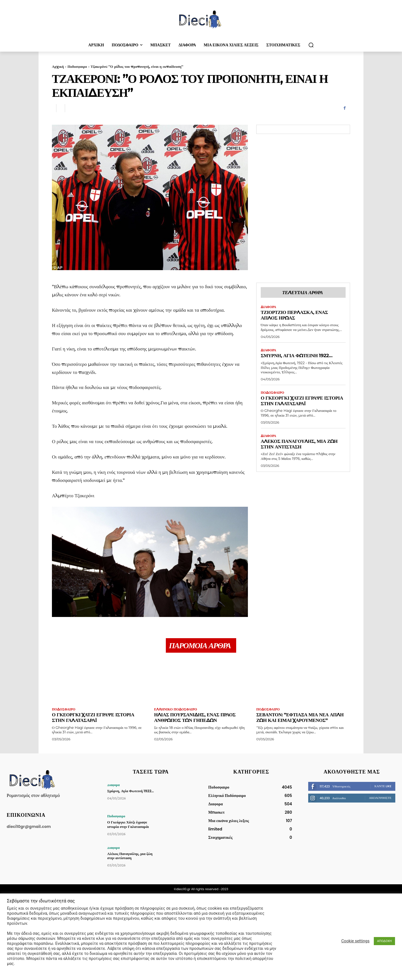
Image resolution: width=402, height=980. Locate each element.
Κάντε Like (383, 786)
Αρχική (58, 66)
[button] (311, 45)
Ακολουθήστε (380, 798)
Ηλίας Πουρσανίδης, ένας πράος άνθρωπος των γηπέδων (195, 718)
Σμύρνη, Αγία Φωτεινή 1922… (297, 356)
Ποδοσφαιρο (77, 66)
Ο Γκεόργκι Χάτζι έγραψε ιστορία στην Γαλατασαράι (302, 401)
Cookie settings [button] (356, 941)
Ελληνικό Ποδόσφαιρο (176, 709)
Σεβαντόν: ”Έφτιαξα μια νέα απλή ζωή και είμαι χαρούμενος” (300, 718)
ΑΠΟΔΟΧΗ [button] (384, 941)
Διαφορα (268, 307)
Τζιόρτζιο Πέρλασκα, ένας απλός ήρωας (294, 315)
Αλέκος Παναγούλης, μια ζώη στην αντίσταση (299, 444)
